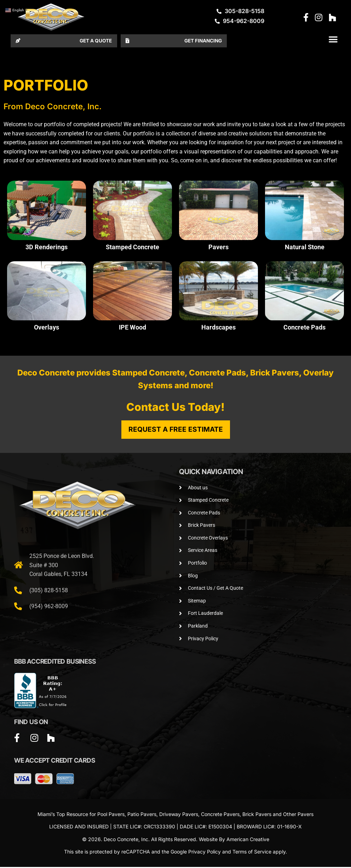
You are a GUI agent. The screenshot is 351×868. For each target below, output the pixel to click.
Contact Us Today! (175, 408)
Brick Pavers (257, 815)
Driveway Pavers (179, 815)
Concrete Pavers (220, 815)
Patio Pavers (142, 815)
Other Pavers (298, 815)
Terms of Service (252, 853)
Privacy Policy (205, 853)
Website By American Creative (234, 840)
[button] (333, 40)
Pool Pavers (111, 815)
